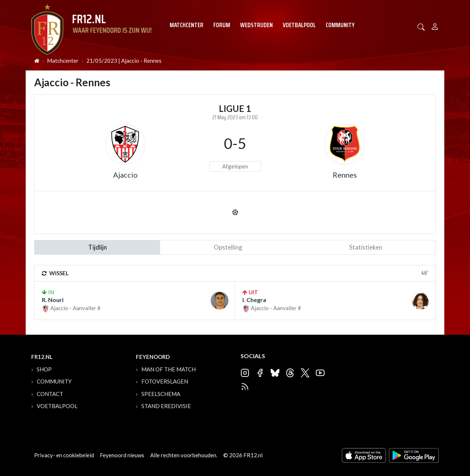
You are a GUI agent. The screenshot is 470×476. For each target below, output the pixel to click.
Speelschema (161, 394)
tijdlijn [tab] (97, 247)
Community (340, 25)
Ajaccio (125, 175)
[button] (421, 26)
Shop (44, 369)
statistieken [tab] (366, 247)
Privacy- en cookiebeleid (64, 455)
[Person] (435, 26)
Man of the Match (169, 369)
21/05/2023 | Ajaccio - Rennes (124, 61)
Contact (50, 394)
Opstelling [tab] (228, 247)
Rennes (345, 175)
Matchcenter (187, 25)
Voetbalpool (299, 25)
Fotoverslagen (165, 381)
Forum (222, 25)
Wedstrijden (256, 25)
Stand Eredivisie (166, 406)
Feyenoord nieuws (122, 455)
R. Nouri (53, 300)
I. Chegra (254, 300)
